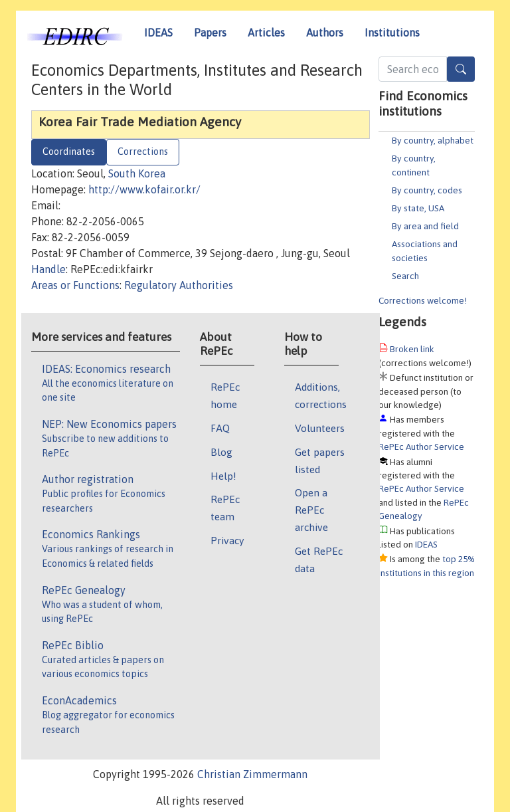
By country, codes (427, 190)
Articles (266, 33)
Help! (223, 476)
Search (405, 276)
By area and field (425, 226)
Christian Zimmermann (252, 774)
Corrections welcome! (423, 300)
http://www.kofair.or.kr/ (144, 189)
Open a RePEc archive (311, 510)
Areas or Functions (75, 285)
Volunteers (320, 428)
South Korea (137, 173)
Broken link (412, 349)
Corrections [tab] (143, 152)
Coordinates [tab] (69, 152)
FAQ (220, 428)
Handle (48, 269)
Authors (325, 33)
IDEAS (158, 33)
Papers (210, 33)
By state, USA (418, 208)
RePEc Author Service (421, 447)
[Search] (461, 69)
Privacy (227, 540)
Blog (221, 452)
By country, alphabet (433, 140)
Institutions (392, 33)
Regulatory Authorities (179, 285)
